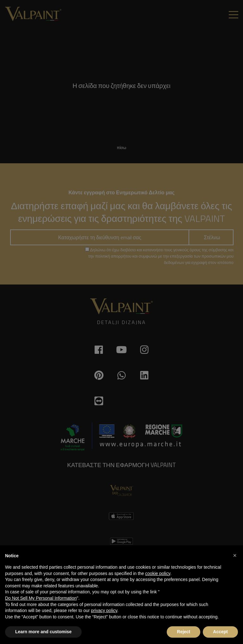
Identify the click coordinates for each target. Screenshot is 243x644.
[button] (235, 555)
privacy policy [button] (104, 610)
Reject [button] (184, 632)
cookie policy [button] (158, 573)
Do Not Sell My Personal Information (41, 598)
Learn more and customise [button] (43, 632)
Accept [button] (220, 632)
